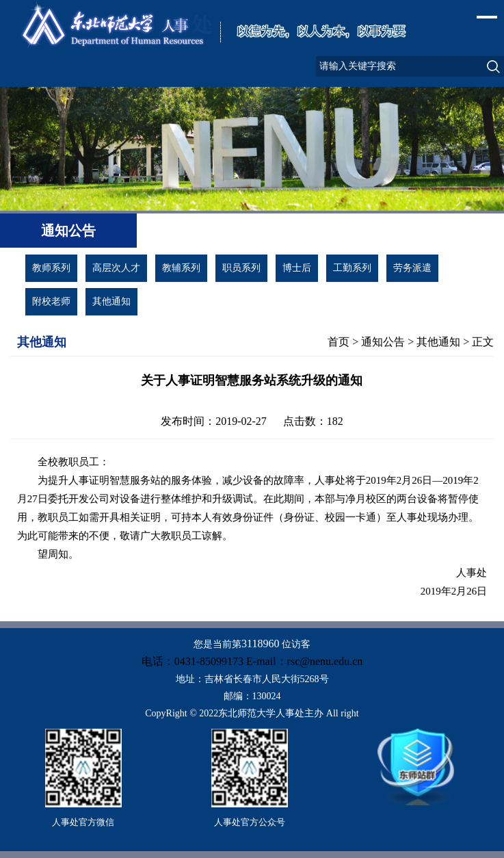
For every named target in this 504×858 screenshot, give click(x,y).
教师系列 (51, 268)
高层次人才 (116, 268)
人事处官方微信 (83, 822)
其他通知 (111, 301)
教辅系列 (181, 268)
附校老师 (51, 301)
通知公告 (383, 342)
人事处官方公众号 (250, 822)
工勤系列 (352, 268)
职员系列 (241, 268)
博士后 (297, 268)
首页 (339, 342)
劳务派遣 (412, 268)
